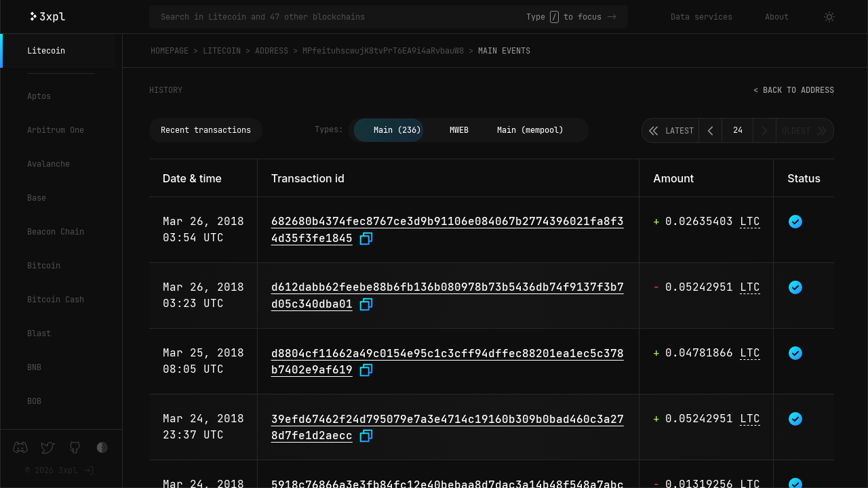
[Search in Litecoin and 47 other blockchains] (343, 17)
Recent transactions (206, 130)
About (777, 17)
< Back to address (794, 90)
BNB (34, 367)
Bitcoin (44, 266)
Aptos (39, 96)
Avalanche (48, 164)
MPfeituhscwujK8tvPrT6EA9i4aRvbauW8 (383, 51)
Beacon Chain (56, 232)
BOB (34, 401)
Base (37, 198)
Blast (39, 333)
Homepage (170, 51)
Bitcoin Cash (56, 300)
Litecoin (46, 51)
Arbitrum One (56, 130)
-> (612, 17)
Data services (702, 17)
